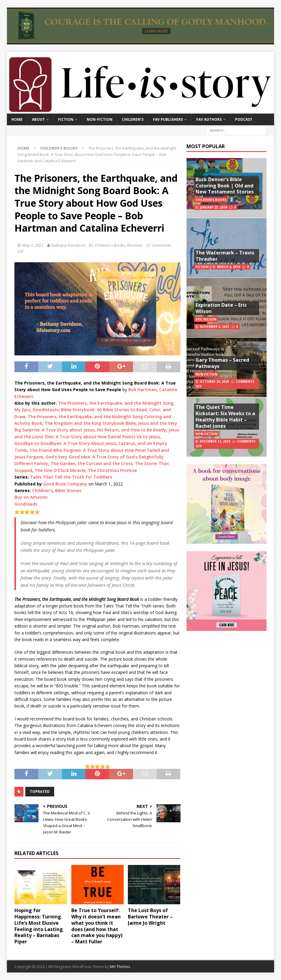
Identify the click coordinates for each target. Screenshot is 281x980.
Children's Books (110, 245)
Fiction (66, 119)
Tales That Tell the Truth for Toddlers (71, 477)
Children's (42, 490)
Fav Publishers (168, 119)
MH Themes (120, 967)
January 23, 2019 (213, 207)
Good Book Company (65, 484)
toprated (40, 791)
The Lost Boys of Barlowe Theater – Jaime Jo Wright (150, 917)
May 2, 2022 (33, 245)
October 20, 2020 (214, 382)
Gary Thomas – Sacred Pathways (222, 363)
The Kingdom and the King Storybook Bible (90, 423)
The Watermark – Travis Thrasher (225, 256)
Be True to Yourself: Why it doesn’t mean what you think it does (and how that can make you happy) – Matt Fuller (97, 926)
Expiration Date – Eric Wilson (221, 308)
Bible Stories (68, 490)
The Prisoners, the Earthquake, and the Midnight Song (116, 403)
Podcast (244, 119)
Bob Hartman (142, 390)
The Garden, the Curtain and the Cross (91, 463)
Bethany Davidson (68, 245)
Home (17, 119)
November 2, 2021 (215, 327)
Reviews (135, 245)
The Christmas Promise (112, 470)
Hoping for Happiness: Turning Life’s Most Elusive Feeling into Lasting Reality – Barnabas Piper (39, 926)
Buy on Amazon (31, 497)
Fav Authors (209, 119)
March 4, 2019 (229, 267)
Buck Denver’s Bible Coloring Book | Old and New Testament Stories (225, 186)
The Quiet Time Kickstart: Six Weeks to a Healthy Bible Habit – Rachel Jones (225, 416)
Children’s (133, 119)
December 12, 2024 (215, 441)
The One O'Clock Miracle (60, 470)
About (38, 119)
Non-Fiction (100, 119)
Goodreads (26, 504)
